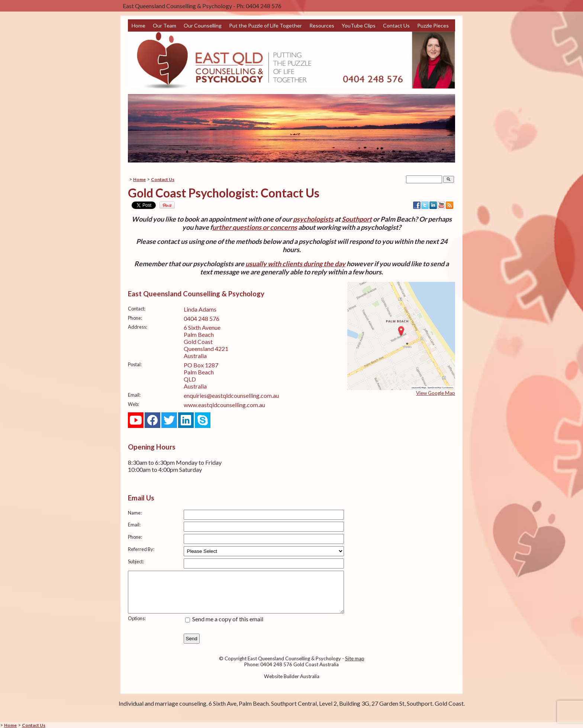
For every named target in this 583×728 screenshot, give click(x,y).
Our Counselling (203, 25)
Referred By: (141, 549)
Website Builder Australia (292, 684)
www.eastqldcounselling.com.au (224, 405)
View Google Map (436, 393)
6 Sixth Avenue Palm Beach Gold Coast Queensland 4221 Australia (206, 342)
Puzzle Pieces (433, 25)
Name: (135, 513)
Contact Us (396, 25)
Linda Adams (200, 309)
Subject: (136, 561)
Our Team (165, 25)
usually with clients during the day (295, 264)
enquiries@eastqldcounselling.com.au (231, 395)
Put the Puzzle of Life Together (265, 25)
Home (138, 25)
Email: (134, 395)
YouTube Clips (359, 25)
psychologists (313, 219)
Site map (355, 666)
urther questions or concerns (255, 227)
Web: (133, 404)
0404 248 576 (202, 318)
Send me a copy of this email (224, 627)
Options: (137, 626)
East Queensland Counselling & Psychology (294, 666)
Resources (322, 25)
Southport (357, 219)
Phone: (135, 318)
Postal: (135, 364)
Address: (138, 327)
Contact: (137, 309)
